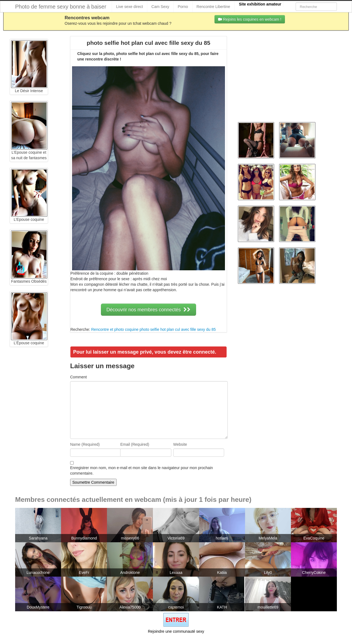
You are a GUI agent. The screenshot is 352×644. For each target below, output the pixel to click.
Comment (79, 377)
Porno (183, 7)
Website (180, 444)
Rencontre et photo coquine (115, 329)
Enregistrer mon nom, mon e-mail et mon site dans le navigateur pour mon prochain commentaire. (141, 470)
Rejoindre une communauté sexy (176, 631)
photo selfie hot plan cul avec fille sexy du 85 (178, 329)
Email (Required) (135, 444)
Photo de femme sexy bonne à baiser (61, 7)
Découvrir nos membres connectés (148, 310)
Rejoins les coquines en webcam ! (250, 19)
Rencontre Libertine (213, 7)
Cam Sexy (160, 7)
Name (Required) (85, 444)
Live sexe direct (129, 7)
